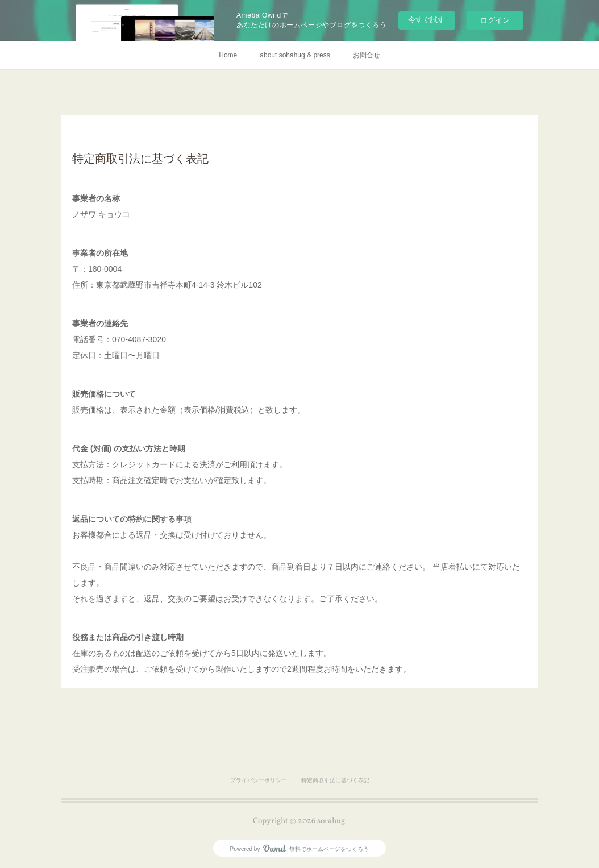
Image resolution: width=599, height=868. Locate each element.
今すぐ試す (427, 20)
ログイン (495, 20)
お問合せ (367, 55)
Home (228, 55)
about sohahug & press (295, 55)
